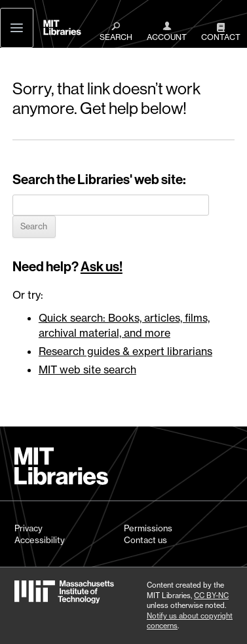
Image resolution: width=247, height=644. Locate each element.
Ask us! (102, 267)
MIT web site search (87, 369)
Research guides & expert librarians (125, 351)
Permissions (148, 528)
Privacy (28, 528)
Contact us (145, 540)
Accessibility (40, 540)
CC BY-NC (211, 596)
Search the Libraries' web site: (99, 180)
